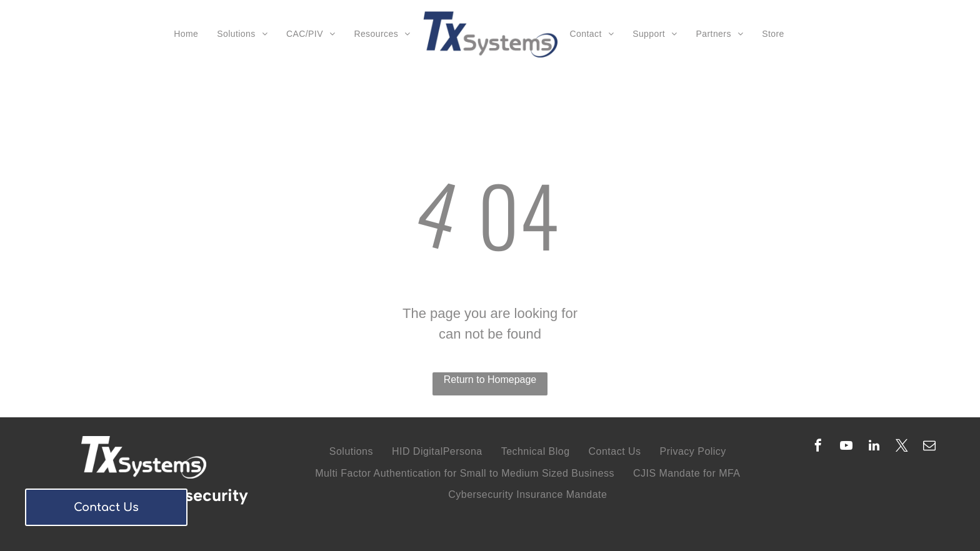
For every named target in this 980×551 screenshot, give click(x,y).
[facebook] (818, 447)
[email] (929, 447)
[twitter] (902, 447)
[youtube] (846, 447)
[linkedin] (874, 447)
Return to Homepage (490, 380)
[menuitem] (186, 35)
